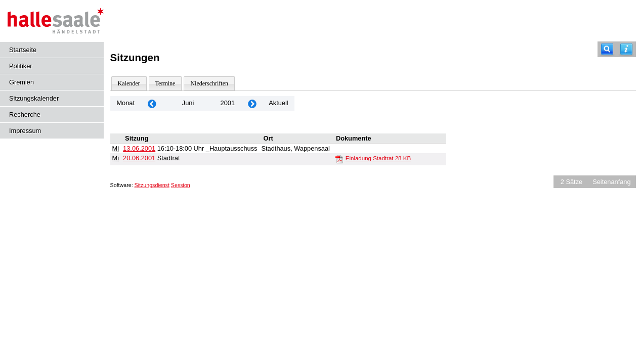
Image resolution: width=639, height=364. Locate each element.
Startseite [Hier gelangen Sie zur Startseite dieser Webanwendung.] (23, 50)
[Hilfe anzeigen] (626, 49)
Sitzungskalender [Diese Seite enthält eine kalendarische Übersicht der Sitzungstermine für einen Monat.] (34, 98)
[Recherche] (607, 49)
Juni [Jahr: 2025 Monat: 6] (188, 103)
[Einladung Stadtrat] (339, 159)
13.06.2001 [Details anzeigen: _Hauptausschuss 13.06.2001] (139, 148)
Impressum (25, 131)
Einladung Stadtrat (378, 158)
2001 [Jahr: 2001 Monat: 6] (228, 103)
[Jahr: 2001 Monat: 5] (152, 103)
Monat (125, 103)
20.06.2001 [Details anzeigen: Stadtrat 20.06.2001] (139, 158)
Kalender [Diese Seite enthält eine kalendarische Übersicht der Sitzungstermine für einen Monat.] (129, 83)
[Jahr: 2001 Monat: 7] (252, 103)
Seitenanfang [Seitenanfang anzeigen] (611, 182)
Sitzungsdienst (152, 185)
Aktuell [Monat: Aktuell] (278, 103)
